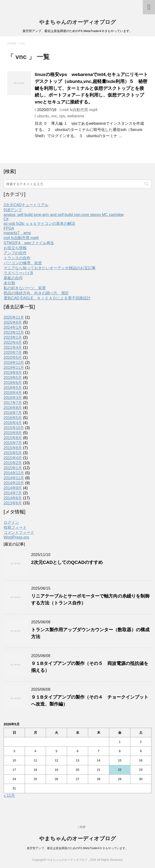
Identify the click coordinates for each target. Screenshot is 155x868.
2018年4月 (13, 393)
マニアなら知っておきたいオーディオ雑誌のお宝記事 (50, 268)
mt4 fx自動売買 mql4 (80, 110)
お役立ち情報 (15, 248)
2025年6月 (13, 322)
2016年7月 (13, 413)
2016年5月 (13, 418)
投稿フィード (15, 527)
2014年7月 (13, 493)
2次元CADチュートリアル (26, 205)
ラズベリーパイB (18, 273)
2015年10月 (14, 428)
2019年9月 (13, 373)
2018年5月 (13, 388)
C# (6, 219)
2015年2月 (13, 463)
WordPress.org (16, 537)
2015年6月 (13, 448)
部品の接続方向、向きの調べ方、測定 (36, 293)
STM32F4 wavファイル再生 (29, 243)
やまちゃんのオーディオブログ (77, 22)
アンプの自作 (15, 253)
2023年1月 (13, 337)
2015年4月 (13, 458)
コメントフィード (19, 532)
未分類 (9, 283)
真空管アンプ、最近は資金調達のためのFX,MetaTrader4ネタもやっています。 (77, 848)
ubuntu (43, 116)
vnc (54, 116)
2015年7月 (13, 443)
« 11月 (9, 795)
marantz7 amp (17, 233)
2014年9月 (13, 488)
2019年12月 (14, 363)
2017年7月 (13, 403)
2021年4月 (13, 348)
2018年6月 (13, 383)
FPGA (9, 228)
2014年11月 (14, 478)
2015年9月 (13, 433)
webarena (76, 116)
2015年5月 (13, 453)
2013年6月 (13, 503)
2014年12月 (14, 473)
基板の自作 (13, 278)
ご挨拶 (81, 827)
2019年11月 (14, 368)
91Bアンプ (13, 210)
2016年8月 (13, 408)
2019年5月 (13, 378)
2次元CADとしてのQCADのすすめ (67, 562)
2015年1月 (13, 468)
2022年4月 (13, 342)
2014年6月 (13, 498)
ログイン (11, 522)
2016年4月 (13, 423)
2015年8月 (13, 438)
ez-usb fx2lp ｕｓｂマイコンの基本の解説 (39, 224)
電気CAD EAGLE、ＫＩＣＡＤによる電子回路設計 (47, 298)
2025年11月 (14, 317)
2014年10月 (14, 483)
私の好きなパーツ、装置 (25, 288)
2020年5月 (13, 358)
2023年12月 (14, 332)
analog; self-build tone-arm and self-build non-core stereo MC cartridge (64, 215)
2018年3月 (13, 398)
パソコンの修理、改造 (23, 263)
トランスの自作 (17, 258)
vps (62, 116)
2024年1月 (13, 327)
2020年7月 (13, 353)
